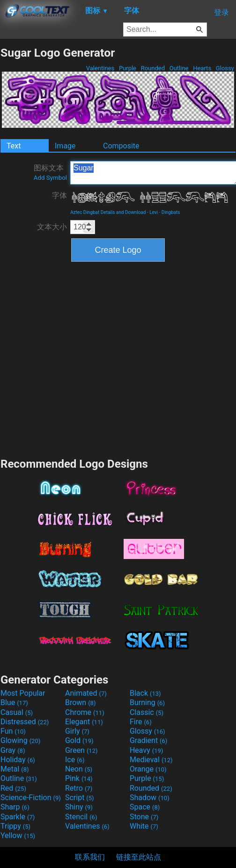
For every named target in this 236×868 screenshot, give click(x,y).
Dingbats (171, 212)
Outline (179, 68)
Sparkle (18, 817)
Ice (75, 760)
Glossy (225, 68)
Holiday (18, 760)
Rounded (153, 68)
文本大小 (52, 227)
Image (65, 146)
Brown (80, 702)
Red (13, 788)
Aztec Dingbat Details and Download (108, 212)
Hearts (202, 68)
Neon (79, 769)
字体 (59, 195)
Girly (77, 731)
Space (145, 807)
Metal (15, 769)
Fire (141, 722)
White (144, 826)
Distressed (25, 722)
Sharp (15, 807)
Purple (128, 68)
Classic (147, 712)
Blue (14, 702)
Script (80, 798)
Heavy (146, 750)
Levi (154, 212)
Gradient (148, 740)
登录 (221, 12)
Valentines (100, 68)
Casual (17, 712)
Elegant (84, 722)
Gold (79, 740)
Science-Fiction (31, 798)
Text (14, 146)
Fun (13, 731)
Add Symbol (50, 178)
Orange (148, 769)
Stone (144, 817)
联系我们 (90, 857)
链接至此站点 (139, 857)
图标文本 (50, 172)
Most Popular (23, 693)
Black (145, 693)
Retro (79, 788)
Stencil (81, 817)
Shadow (150, 798)
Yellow (18, 835)
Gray (13, 750)
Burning (147, 702)
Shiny (79, 807)
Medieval (151, 760)
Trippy (15, 826)
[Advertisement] (89, 358)
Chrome (85, 712)
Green (81, 750)
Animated (86, 693)
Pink (79, 778)
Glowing (20, 740)
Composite (121, 146)
